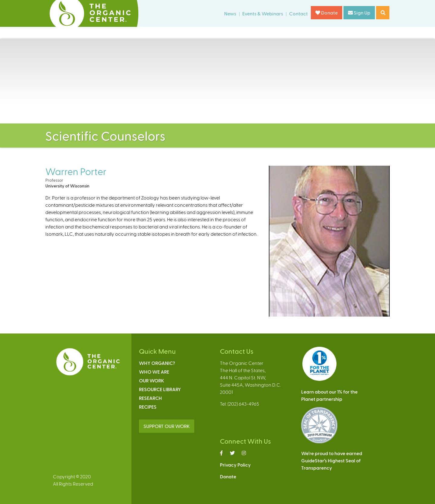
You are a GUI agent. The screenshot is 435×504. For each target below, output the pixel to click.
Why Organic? (157, 363)
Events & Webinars (263, 13)
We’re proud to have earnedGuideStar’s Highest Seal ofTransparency (332, 460)
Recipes (148, 407)
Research (150, 398)
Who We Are (154, 372)
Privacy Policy (235, 465)
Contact (298, 13)
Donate (327, 13)
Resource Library (160, 389)
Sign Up (359, 13)
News (230, 13)
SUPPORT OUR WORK (167, 426)
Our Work (151, 380)
